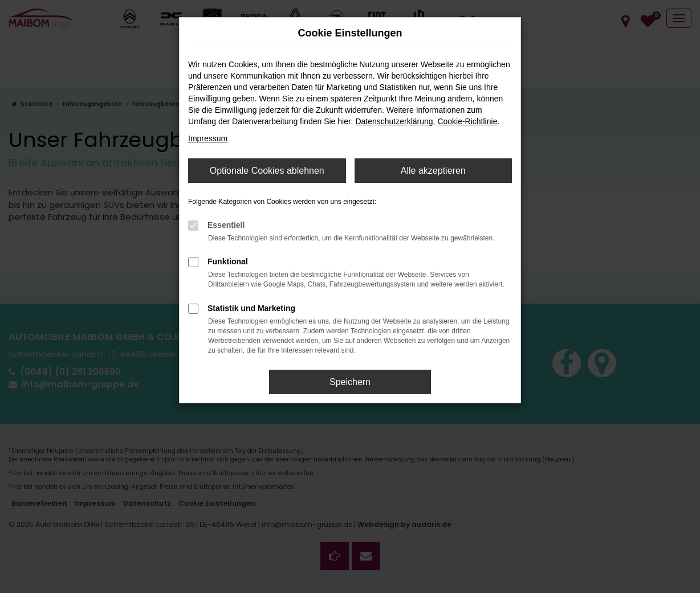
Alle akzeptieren (433, 171)
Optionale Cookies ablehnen (267, 171)
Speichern (350, 382)
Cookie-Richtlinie (467, 121)
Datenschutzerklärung (394, 121)
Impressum (208, 138)
